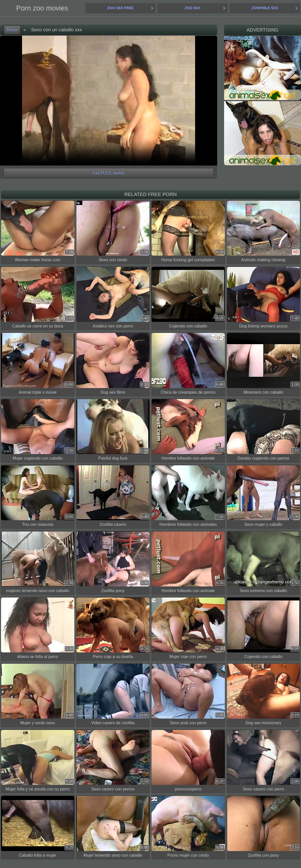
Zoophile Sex (265, 8)
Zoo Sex (193, 8)
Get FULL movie (108, 173)
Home (12, 30)
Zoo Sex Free (120, 8)
